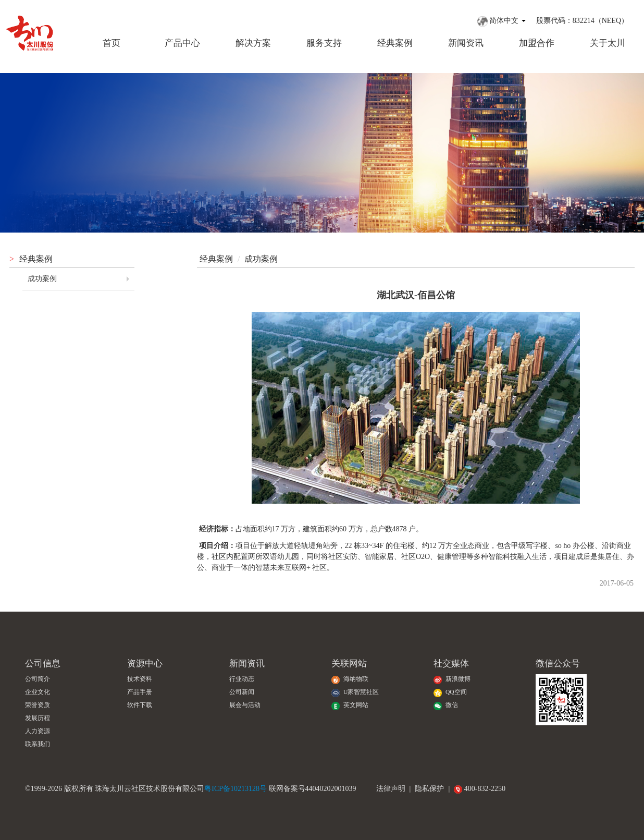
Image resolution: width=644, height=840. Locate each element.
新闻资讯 (466, 43)
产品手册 (140, 692)
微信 (446, 705)
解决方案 (253, 43)
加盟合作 (537, 43)
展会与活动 (245, 705)
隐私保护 (429, 789)
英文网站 (350, 705)
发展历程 (38, 718)
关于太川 (608, 43)
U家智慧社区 (355, 692)
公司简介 (38, 679)
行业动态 (242, 679)
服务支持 (324, 43)
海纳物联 (350, 679)
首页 (112, 43)
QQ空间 (450, 692)
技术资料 (140, 679)
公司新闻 (242, 692)
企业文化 (38, 692)
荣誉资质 (38, 705)
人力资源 (38, 731)
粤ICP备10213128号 (236, 789)
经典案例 (395, 43)
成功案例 (42, 279)
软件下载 (140, 705)
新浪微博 (452, 679)
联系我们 (38, 744)
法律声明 (391, 789)
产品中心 (182, 43)
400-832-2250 (480, 789)
